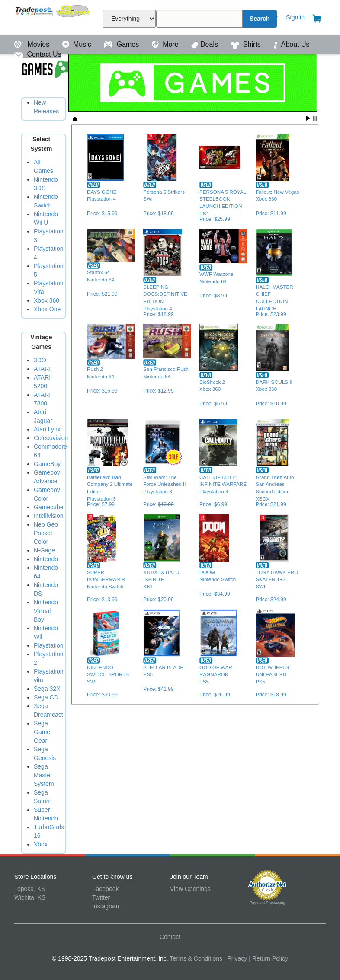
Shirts (247, 44)
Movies (33, 44)
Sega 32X (47, 689)
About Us (291, 44)
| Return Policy (268, 958)
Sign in (295, 17)
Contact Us (38, 54)
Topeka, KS (30, 889)
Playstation (48, 645)
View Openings (190, 889)
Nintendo (46, 559)
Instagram (106, 906)
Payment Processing (268, 903)
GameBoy (47, 464)
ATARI (42, 369)
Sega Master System (44, 775)
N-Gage (44, 550)
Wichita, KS (30, 897)
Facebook (105, 889)
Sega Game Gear (42, 732)
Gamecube (48, 507)
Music (78, 44)
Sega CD (46, 697)
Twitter (101, 897)
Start (308, 118)
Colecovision (51, 438)
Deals (205, 44)
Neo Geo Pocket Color (46, 533)
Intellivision (48, 516)
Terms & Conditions (196, 958)
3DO (40, 360)
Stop (315, 118)
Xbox (41, 844)
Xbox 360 (47, 300)
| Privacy (236, 958)
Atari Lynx (47, 429)
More (166, 44)
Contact (170, 937)
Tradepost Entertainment (53, 16)
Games (122, 44)
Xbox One (47, 309)
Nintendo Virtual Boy (46, 611)
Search (260, 19)
